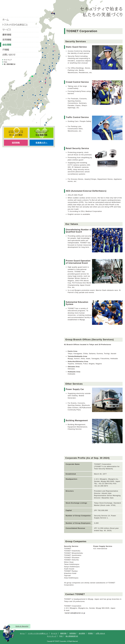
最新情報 (63, 633)
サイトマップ (52, 636)
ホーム (22, 633)
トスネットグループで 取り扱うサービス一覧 (16, 133)
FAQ (61, 636)
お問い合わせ (100, 633)
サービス (54, 633)
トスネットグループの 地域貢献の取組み (42, 133)
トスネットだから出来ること (38, 633)
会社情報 (82, 633)
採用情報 (73, 633)
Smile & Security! (22, 626)
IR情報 (90, 633)
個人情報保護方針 (72, 636)
